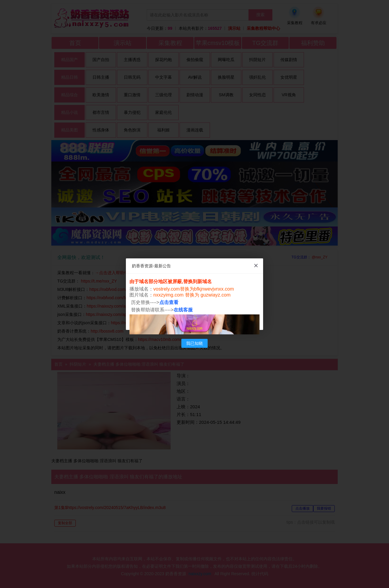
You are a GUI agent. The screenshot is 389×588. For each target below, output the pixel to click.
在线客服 (183, 310)
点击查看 (169, 302)
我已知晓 (194, 343)
